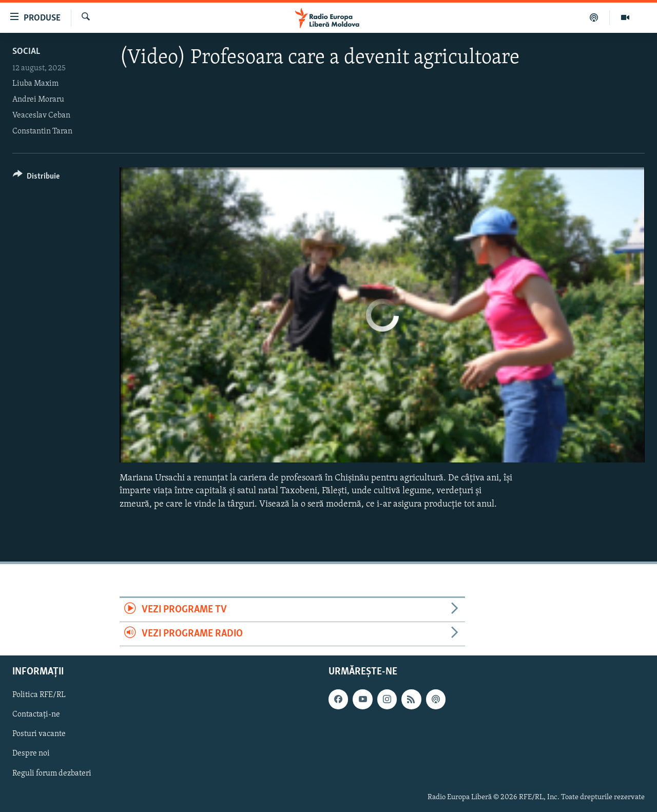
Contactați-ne (36, 715)
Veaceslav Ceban (41, 115)
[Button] (36, 178)
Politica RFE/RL (39, 695)
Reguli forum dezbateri (52, 774)
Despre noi (31, 754)
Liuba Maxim (35, 84)
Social (26, 52)
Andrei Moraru (38, 100)
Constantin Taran (42, 131)
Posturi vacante (39, 734)
